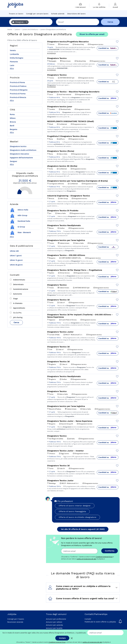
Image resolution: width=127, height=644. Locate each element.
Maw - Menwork (20, 232)
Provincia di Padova (18, 86)
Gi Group (17, 227)
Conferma (110, 551)
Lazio (12, 65)
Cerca (16, 322)
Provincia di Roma (17, 82)
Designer (14, 161)
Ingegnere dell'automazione (21, 158)
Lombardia (14, 54)
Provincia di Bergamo (19, 90)
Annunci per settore (54, 622)
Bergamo (14, 129)
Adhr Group (19, 215)
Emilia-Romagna (17, 58)
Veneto (13, 50)
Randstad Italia (20, 221)
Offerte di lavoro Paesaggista (72, 511)
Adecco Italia (19, 210)
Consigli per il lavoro (16, 619)
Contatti (88, 619)
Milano (13, 118)
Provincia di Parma (18, 94)
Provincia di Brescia (18, 97)
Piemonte (14, 62)
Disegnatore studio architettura (23, 150)
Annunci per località (54, 628)
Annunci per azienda (54, 625)
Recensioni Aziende (15, 622)
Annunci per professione (56, 619)
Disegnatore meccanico (19, 154)
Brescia (13, 122)
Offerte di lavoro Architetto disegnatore (77, 517)
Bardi (12, 126)
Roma (12, 114)
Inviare (62, 638)
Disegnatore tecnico (18, 146)
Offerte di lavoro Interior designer (75, 506)
